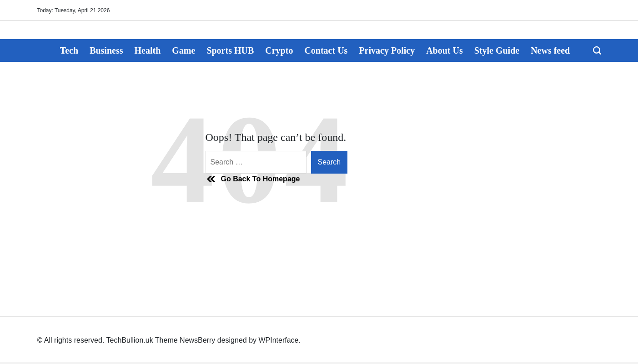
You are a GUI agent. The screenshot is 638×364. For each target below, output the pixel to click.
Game (183, 50)
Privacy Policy (387, 50)
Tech (69, 50)
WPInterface (278, 340)
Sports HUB (230, 50)
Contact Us (326, 50)
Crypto (279, 50)
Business (106, 50)
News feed (550, 50)
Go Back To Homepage (253, 179)
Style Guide (497, 50)
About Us (445, 50)
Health (148, 50)
